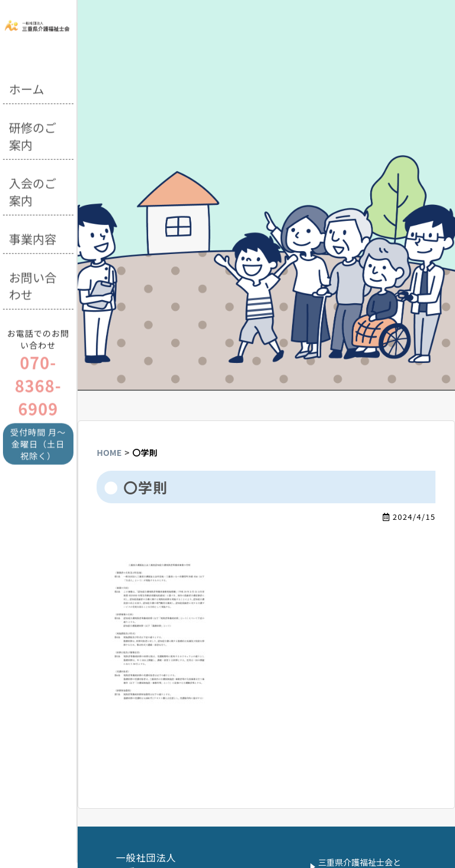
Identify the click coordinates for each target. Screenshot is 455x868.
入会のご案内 (33, 190)
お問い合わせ (33, 284)
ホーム (26, 87)
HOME (109, 452)
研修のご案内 (33, 134)
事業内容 (33, 237)
